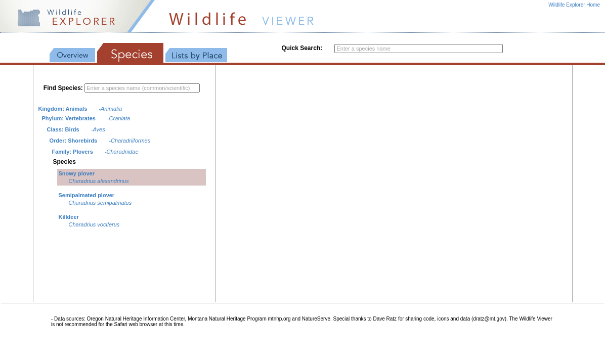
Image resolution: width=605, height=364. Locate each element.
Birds (72, 129)
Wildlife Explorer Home (574, 5)
